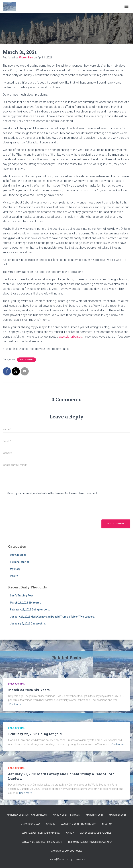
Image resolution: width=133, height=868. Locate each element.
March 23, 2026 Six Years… (26, 603)
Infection (107, 824)
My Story (15, 569)
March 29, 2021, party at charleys (27, 815)
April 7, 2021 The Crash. (66, 815)
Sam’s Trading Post (22, 596)
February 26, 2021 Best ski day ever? (41, 842)
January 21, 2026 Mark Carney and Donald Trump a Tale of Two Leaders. (53, 617)
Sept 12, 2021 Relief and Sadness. (41, 833)
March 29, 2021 (118, 815)
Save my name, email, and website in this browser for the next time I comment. (53, 493)
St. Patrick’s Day (30, 824)
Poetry (14, 576)
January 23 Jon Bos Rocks (67, 851)
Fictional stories (20, 562)
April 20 (51, 824)
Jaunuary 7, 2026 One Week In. (28, 624)
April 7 (70, 833)
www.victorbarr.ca (70, 337)
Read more (15, 704)
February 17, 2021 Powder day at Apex (90, 842)
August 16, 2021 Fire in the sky (78, 824)
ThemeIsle (79, 859)
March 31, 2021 (95, 815)
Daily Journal (26, 360)
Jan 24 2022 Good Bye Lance (96, 833)
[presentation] (30, 507)
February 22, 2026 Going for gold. (30, 610)
